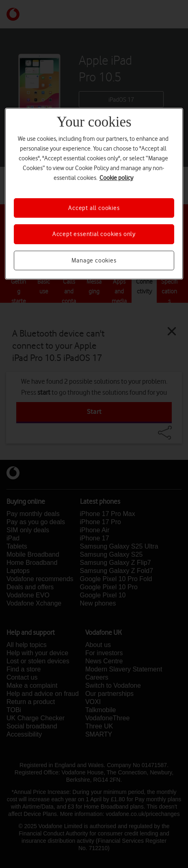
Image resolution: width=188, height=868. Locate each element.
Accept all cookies (94, 208)
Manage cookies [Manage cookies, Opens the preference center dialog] (94, 260)
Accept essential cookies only (94, 234)
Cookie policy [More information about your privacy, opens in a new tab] (116, 178)
